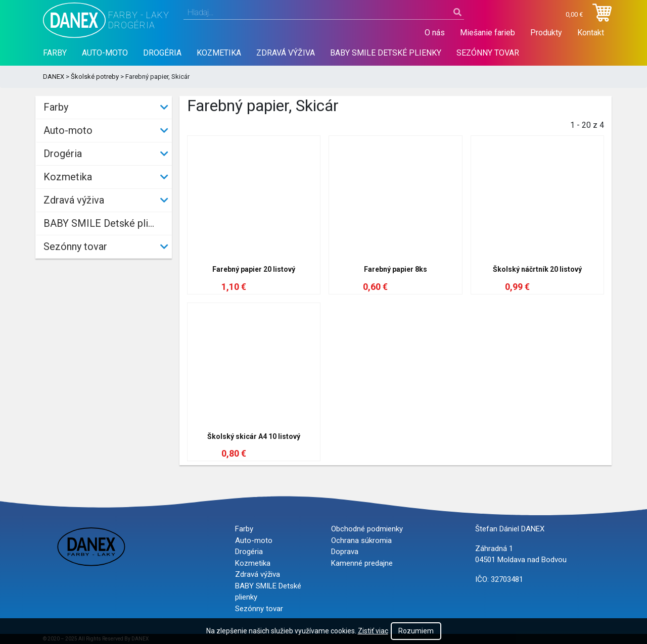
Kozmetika (219, 53)
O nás (435, 33)
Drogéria (162, 53)
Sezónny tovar (488, 53)
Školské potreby (95, 77)
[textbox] (324, 13)
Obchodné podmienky (367, 529)
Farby (55, 53)
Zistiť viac (373, 631)
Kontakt (591, 33)
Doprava (345, 552)
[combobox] (324, 13)
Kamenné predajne (362, 563)
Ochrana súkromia (361, 540)
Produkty (546, 33)
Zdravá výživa (286, 53)
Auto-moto (105, 53)
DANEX (54, 77)
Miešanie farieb (488, 33)
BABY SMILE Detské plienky (386, 53)
